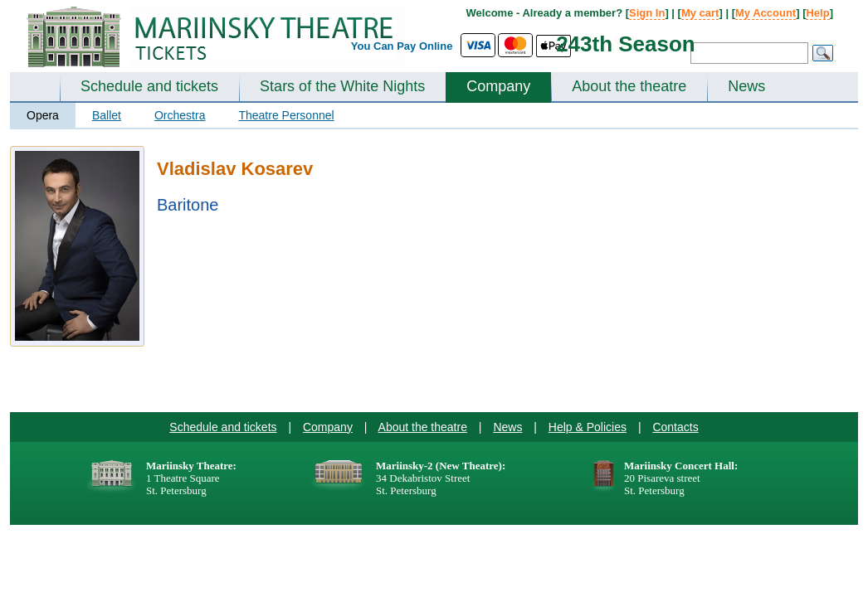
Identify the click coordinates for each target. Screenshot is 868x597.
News (746, 86)
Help (817, 13)
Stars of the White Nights (342, 86)
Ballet (107, 115)
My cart (700, 13)
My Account (766, 13)
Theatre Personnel (286, 115)
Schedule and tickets (149, 86)
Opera (43, 115)
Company (498, 86)
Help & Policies (588, 427)
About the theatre (629, 86)
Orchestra (180, 115)
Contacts (675, 427)
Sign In (647, 13)
